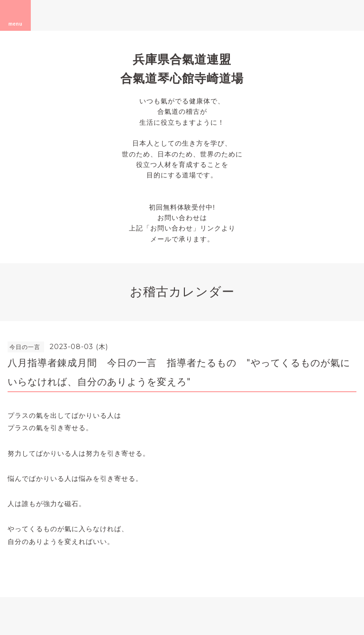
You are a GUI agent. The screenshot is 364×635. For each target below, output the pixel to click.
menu (16, 15)
